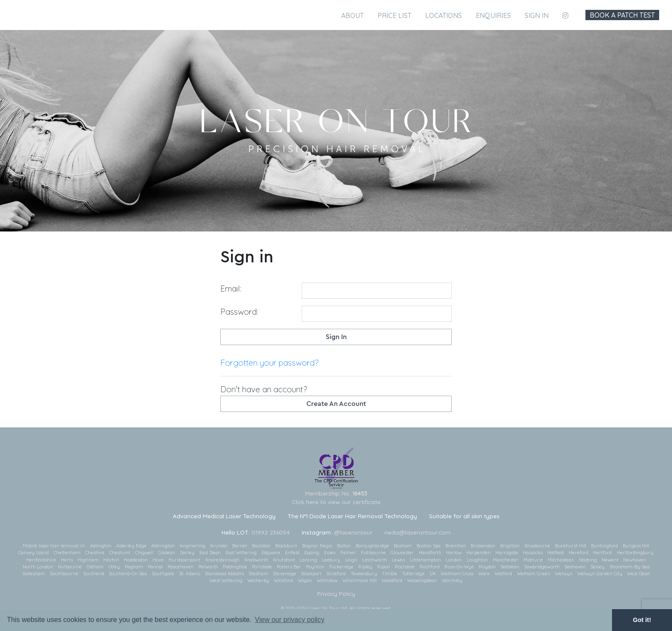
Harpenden (478, 553)
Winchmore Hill (360, 580)
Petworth (208, 567)
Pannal (155, 567)
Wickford (283, 580)
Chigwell (144, 553)
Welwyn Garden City (600, 574)
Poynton (315, 567)
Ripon (384, 567)
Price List (394, 15)
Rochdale (405, 567)
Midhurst (533, 560)
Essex (330, 553)
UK (433, 574)
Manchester (506, 560)
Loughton (477, 560)
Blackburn (286, 546)
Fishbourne (373, 553)
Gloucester (402, 553)
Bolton (344, 546)
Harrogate (507, 553)
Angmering (192, 546)
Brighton (510, 546)
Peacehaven (181, 567)
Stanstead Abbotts (224, 574)
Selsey (598, 567)
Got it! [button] (642, 620)
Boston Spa (429, 546)
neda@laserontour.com (418, 532)
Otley (114, 567)
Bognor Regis (317, 546)
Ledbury (331, 560)
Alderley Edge (131, 546)
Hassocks (533, 553)
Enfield (292, 553)
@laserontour (353, 532)
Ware (484, 574)
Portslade (262, 567)
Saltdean (510, 567)
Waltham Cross (457, 574)
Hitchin (111, 560)
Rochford (430, 567)
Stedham (258, 574)
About (352, 15)
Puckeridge (341, 567)
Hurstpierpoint (184, 560)
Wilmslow (327, 580)
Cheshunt (120, 553)
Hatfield (556, 553)
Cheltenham (67, 553)
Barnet (240, 546)
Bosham (403, 546)
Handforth (430, 553)
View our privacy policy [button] (290, 620)
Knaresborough (222, 560)
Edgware (271, 553)
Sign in (537, 15)
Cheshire (95, 553)
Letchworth (375, 560)
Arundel (219, 546)
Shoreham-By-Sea (630, 567)
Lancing (308, 560)
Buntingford (604, 546)
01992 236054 (271, 532)
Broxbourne (537, 546)
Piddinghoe (235, 567)
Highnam (88, 560)
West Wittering (226, 580)
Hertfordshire (41, 560)
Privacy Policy (336, 593)
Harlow (454, 553)
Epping (312, 553)
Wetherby (258, 580)
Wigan (305, 580)
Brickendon (483, 546)
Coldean (167, 553)
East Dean (210, 553)
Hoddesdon (136, 560)
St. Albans (190, 574)
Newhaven (635, 560)
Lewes (398, 560)
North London (38, 567)
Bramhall (456, 546)
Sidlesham (34, 574)
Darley (187, 553)
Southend (94, 574)
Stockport (311, 574)
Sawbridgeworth (542, 567)
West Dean (639, 574)
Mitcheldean (561, 560)
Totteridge (413, 574)
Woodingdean (422, 580)
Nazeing (588, 560)
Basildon (261, 546)
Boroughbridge (372, 546)
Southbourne (64, 574)
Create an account (336, 404)
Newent (610, 560)
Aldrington (163, 546)
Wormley (452, 580)
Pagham (134, 567)
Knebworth (256, 560)
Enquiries (493, 15)
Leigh (351, 560)
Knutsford (284, 560)
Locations (444, 15)
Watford (503, 574)
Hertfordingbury (635, 553)
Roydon (487, 567)
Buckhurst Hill (571, 546)
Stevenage (285, 574)
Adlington (101, 546)
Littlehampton (425, 560)
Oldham (95, 567)
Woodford (392, 580)
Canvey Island (34, 553)
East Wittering (241, 553)
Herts (67, 560)
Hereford (579, 553)
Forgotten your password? (269, 363)
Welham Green (534, 574)
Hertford (603, 553)
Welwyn (564, 574)
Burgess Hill (636, 546)
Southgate (163, 574)
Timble (390, 574)
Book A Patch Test (622, 15)
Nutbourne (70, 567)
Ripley (365, 567)
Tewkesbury (364, 574)
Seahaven (575, 567)
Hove (158, 560)
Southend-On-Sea (128, 574)
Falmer (348, 553)
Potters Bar (289, 567)
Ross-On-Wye (459, 567)
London (454, 560)
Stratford (336, 574)
